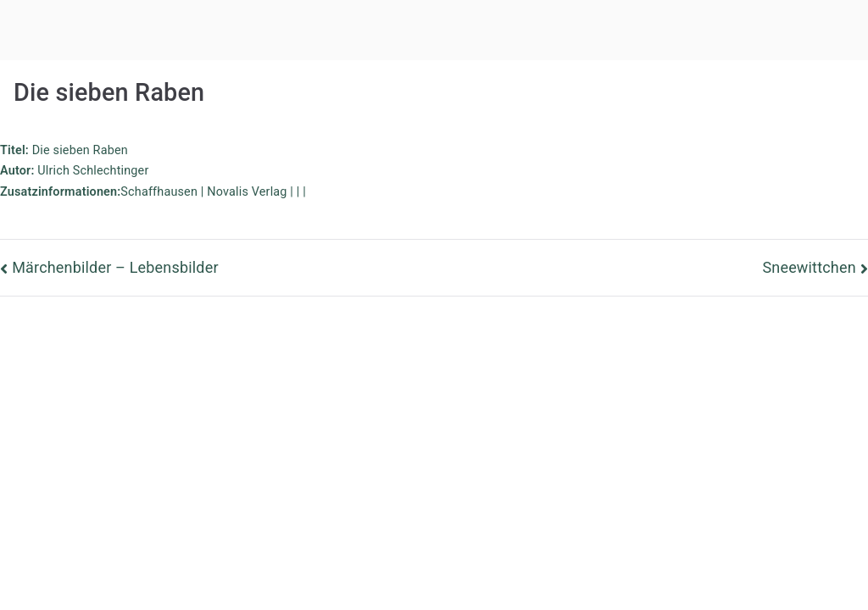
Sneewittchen (809, 267)
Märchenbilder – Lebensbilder (115, 267)
